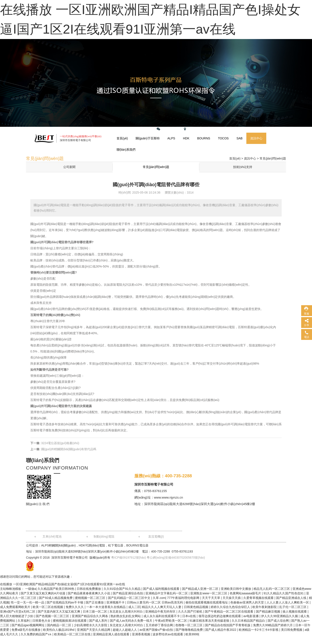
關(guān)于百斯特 (148, 138)
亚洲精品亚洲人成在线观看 (112, 634)
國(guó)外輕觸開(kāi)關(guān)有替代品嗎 (69, 449)
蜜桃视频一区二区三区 (91, 598)
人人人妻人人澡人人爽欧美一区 (288, 602)
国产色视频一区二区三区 (53, 616)
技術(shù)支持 (243, 167)
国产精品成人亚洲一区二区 (201, 589)
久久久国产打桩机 (191, 611)
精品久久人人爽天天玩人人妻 (162, 607)
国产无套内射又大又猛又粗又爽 (59, 611)
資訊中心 (256, 138)
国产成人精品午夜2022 (221, 630)
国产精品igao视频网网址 (28, 625)
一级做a (31, 589)
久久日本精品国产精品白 (249, 621)
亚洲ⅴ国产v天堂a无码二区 (18, 611)
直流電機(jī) (156, 536)
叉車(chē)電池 (52, 536)
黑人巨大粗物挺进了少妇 (17, 616)
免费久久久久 (75, 607)
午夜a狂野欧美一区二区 (171, 621)
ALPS (171, 138)
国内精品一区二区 (60, 625)
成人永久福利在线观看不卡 (162, 616)
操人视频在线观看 (295, 611)
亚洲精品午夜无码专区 (161, 611)
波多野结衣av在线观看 (168, 634)
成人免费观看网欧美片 (16, 607)
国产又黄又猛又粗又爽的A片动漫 (43, 593)
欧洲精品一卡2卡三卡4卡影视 (259, 630)
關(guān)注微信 (167, 129)
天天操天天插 (232, 598)
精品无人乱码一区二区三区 (272, 589)
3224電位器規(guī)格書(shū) (60, 443)
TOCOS (223, 138)
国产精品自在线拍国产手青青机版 (228, 625)
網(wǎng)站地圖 (194, 129)
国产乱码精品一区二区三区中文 (130, 598)
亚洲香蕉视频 (141, 634)
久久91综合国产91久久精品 (123, 589)
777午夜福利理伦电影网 (184, 598)
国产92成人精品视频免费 (56, 598)
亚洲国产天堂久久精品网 (94, 630)
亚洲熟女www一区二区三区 (209, 593)
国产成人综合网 (279, 621)
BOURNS (204, 138)
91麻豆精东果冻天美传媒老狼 (210, 621)
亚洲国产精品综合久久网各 (90, 616)
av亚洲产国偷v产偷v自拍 (157, 630)
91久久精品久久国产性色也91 (284, 593)
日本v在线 (189, 616)
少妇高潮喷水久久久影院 (91, 625)
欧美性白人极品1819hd (59, 630)
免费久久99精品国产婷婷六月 (273, 625)
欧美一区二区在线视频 (48, 607)
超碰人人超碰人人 (125, 630)
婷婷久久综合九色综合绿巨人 (231, 607)
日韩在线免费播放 (89, 589)
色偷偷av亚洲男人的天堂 (248, 602)
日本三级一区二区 (95, 611)
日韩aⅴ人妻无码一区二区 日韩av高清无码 (155, 602)
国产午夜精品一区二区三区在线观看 (229, 611)
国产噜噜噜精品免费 (190, 630)
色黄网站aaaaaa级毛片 (246, 593)
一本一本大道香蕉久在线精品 (106, 607)
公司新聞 (69, 167)
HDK (186, 138)
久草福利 (24, 621)
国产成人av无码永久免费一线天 (132, 621)
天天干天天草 (211, 598)
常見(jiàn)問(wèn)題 (273, 158)
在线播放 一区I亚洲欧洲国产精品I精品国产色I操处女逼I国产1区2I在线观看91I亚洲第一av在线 (63, 584)
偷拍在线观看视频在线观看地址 (207, 602)
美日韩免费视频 (292, 630)
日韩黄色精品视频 (197, 607)
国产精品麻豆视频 (268, 611)
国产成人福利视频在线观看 (162, 589)
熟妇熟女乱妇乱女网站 (126, 616)
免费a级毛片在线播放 (26, 630)
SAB (239, 138)
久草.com (159, 598)
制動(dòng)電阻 (104, 536)
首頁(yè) (122, 138)
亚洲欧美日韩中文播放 (236, 589)
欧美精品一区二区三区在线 (73, 634)
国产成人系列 (99, 621)
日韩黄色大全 (42, 621)
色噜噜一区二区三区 (189, 625)
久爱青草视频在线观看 (259, 598)
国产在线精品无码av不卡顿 (65, 602)
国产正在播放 (95, 602)
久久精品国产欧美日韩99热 (56, 589)
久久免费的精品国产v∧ (37, 634)
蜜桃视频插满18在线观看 (70, 621)
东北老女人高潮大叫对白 (127, 611)
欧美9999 (192, 634)
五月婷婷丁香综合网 (160, 625)
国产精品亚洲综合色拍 (128, 593)
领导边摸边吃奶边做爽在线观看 (220, 616)
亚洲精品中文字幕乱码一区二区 (167, 593)
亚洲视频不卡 (116, 602)
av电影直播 (251, 616)
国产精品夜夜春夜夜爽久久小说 (89, 593)
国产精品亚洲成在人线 (292, 598)
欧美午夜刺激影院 (265, 607)
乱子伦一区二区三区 (293, 607)
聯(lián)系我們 (126, 150)
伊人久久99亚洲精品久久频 (280, 616)
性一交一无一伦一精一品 (28, 602)
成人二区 (134, 607)
